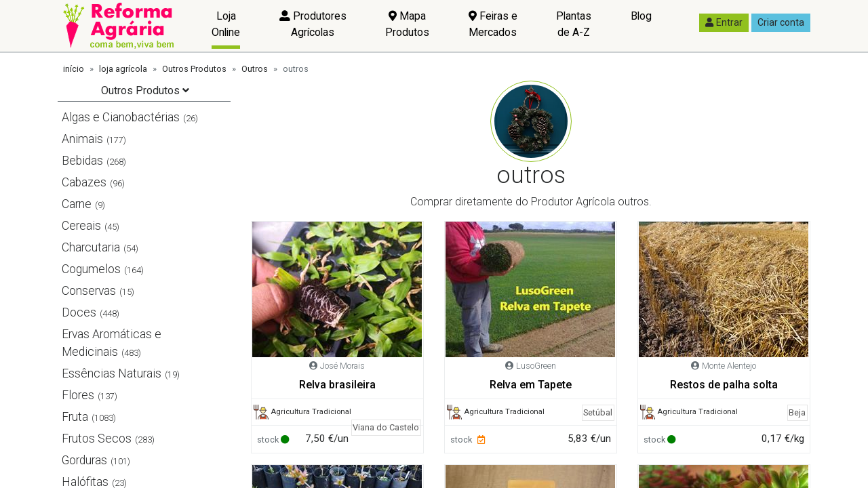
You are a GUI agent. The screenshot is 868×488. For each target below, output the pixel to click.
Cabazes (84, 182)
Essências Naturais (112, 373)
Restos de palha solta (724, 385)
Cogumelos (91, 269)
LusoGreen (536, 366)
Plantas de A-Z (574, 24)
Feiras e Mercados (493, 24)
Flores (78, 395)
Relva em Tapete (531, 385)
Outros (255, 69)
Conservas (89, 291)
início (74, 69)
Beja (797, 412)
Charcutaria (91, 247)
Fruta (75, 417)
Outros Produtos (194, 69)
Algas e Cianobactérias (121, 117)
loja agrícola (123, 69)
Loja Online (226, 24)
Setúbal (598, 412)
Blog (641, 16)
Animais (82, 139)
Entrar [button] (724, 22)
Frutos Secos (97, 439)
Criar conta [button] (781, 22)
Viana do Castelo (386, 427)
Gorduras (84, 460)
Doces (79, 312)
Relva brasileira (337, 385)
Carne (77, 204)
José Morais (342, 366)
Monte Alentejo (729, 366)
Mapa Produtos (407, 24)
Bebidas (82, 161)
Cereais (81, 226)
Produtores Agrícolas (313, 24)
